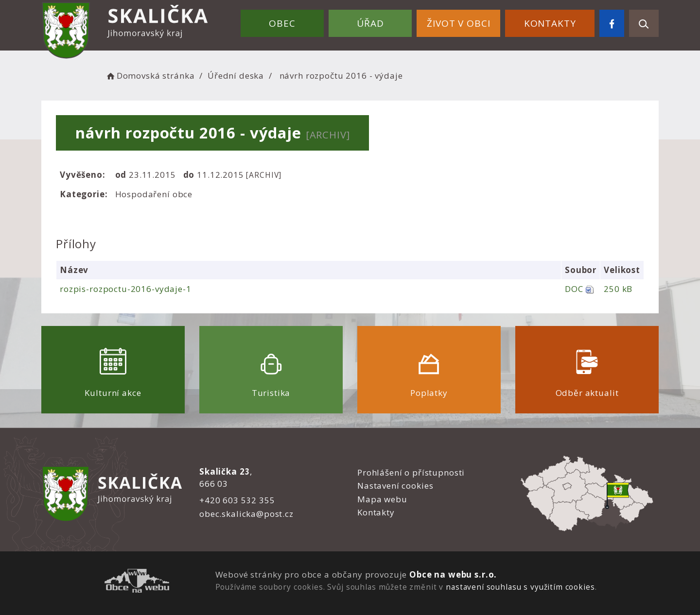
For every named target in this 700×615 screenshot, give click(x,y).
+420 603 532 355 (237, 500)
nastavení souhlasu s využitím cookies (520, 587)
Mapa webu (382, 499)
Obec (282, 23)
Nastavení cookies (395, 486)
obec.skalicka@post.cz (246, 514)
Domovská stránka (150, 76)
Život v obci (458, 23)
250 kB (618, 289)
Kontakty (550, 23)
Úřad (370, 23)
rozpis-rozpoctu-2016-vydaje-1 (126, 289)
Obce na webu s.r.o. (453, 574)
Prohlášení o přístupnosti (411, 472)
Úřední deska (236, 76)
